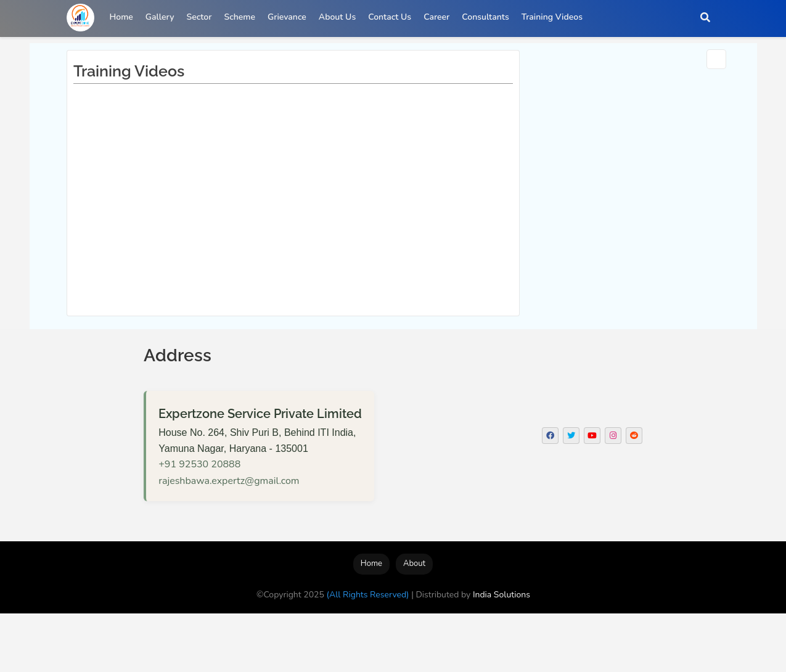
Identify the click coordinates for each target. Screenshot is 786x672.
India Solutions (501, 595)
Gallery (160, 17)
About (414, 563)
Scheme (239, 17)
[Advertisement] (224, 641)
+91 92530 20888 (199, 464)
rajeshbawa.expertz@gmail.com (229, 481)
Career (436, 17)
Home (121, 17)
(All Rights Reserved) (368, 595)
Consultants (485, 17)
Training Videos (552, 17)
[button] (705, 17)
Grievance (287, 17)
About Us (337, 17)
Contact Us (390, 17)
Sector (199, 17)
